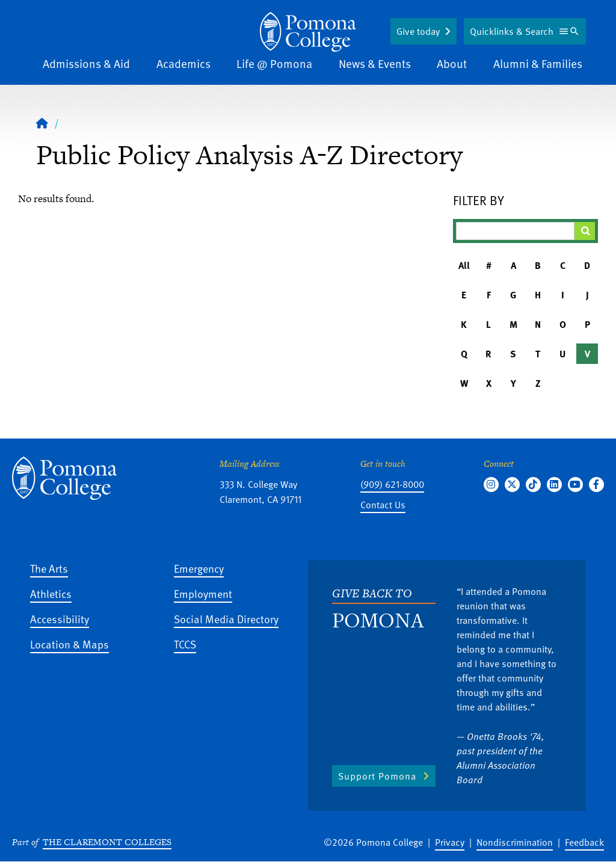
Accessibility (60, 619)
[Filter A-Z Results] (515, 231)
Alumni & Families (538, 63)
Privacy (450, 842)
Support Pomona (377, 776)
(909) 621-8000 (392, 484)
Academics (183, 63)
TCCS (185, 644)
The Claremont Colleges (107, 842)
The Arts (49, 568)
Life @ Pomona (274, 63)
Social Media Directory (226, 619)
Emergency (199, 568)
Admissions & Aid (86, 63)
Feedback (584, 842)
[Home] (308, 32)
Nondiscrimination (515, 842)
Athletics (51, 593)
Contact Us (383, 505)
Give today (418, 31)
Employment (203, 593)
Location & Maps (69, 644)
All (464, 265)
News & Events (375, 63)
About (452, 63)
